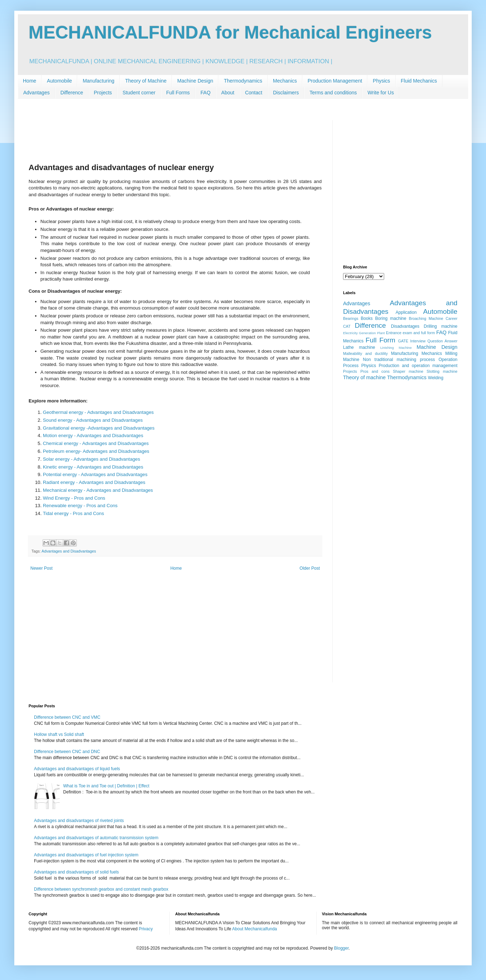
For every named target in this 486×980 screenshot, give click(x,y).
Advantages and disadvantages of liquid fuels (77, 769)
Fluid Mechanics (419, 81)
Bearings (351, 318)
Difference (72, 93)
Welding (436, 378)
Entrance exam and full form (410, 333)
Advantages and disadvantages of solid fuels (76, 872)
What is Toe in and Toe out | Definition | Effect (106, 786)
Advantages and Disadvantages (69, 551)
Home (29, 81)
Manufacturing (98, 81)
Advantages (36, 93)
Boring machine (391, 318)
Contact (254, 93)
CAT (347, 326)
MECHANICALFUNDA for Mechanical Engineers (230, 33)
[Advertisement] (175, 136)
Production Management (335, 81)
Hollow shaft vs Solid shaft (59, 734)
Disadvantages (405, 326)
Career (452, 318)
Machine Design (195, 81)
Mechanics (285, 81)
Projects (103, 93)
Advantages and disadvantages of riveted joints (79, 821)
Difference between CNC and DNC (67, 752)
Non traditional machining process (399, 360)
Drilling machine (441, 326)
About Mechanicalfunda (255, 929)
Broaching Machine (426, 318)
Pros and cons (375, 371)
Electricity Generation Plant (364, 333)
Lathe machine (359, 347)
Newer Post (41, 568)
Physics (381, 81)
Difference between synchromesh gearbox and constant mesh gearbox (101, 889)
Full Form (380, 340)
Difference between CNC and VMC (67, 717)
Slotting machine (442, 371)
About (228, 93)
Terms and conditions (333, 93)
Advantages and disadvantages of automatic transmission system (96, 838)
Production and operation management (418, 366)
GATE (403, 341)
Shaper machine (408, 371)
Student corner (139, 93)
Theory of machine (364, 377)
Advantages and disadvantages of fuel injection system (86, 855)
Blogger (341, 948)
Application (406, 312)
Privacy (146, 929)
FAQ (205, 93)
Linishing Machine (396, 348)
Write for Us (381, 93)
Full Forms (178, 93)
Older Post (310, 568)
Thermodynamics (243, 81)
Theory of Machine (146, 81)
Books (366, 318)
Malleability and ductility (365, 353)
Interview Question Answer (434, 341)
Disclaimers (286, 93)
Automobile (59, 81)
